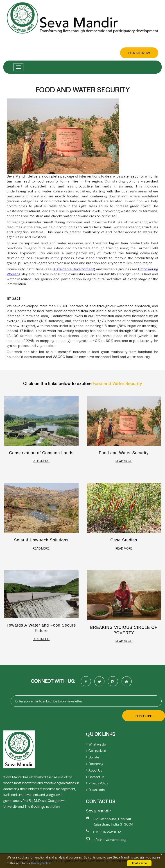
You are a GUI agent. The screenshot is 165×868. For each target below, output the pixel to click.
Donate (93, 757)
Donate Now (139, 53)
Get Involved (96, 750)
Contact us (95, 777)
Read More (41, 461)
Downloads (95, 790)
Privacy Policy (41, 863)
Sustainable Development (73, 269)
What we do (96, 744)
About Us (94, 770)
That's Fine (139, 863)
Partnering (95, 764)
